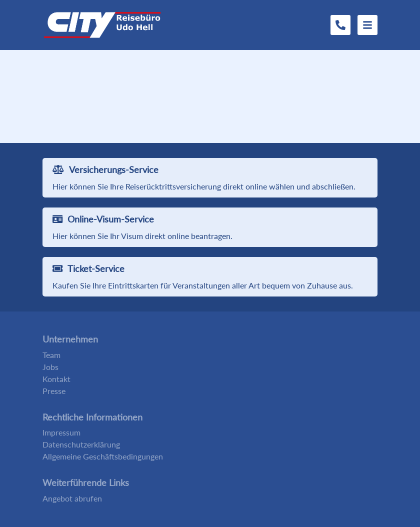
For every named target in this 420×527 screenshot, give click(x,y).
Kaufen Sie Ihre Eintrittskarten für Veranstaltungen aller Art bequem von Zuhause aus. (203, 285)
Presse (54, 391)
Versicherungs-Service (105, 169)
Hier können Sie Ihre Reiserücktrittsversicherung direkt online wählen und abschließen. (204, 186)
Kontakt (56, 379)
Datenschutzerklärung (81, 444)
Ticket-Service (88, 268)
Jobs (50, 367)
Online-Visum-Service (103, 219)
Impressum (61, 432)
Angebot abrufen (72, 498)
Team (51, 355)
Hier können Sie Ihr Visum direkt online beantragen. (142, 236)
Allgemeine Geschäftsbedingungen (103, 456)
